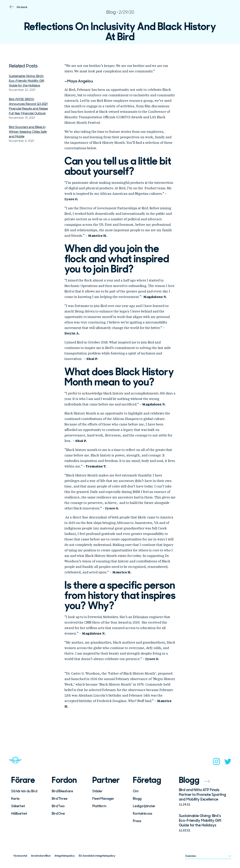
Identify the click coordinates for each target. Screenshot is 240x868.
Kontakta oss (142, 813)
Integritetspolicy (65, 856)
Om (136, 791)
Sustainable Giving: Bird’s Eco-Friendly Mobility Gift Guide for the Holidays (27, 81)
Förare (23, 780)
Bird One (58, 813)
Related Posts (23, 66)
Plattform (99, 806)
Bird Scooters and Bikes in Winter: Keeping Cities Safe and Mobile (28, 132)
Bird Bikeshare (62, 791)
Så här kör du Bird (24, 791)
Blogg (137, 799)
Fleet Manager (103, 799)
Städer (97, 791)
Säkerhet (18, 806)
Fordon (64, 780)
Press (137, 821)
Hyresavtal (20, 856)
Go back (22, 7)
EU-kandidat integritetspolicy (97, 856)
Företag (147, 780)
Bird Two (58, 806)
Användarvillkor (41, 856)
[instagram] (216, 763)
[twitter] (228, 763)
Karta (15, 799)
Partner (106, 780)
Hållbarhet (19, 813)
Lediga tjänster (144, 806)
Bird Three (60, 799)
